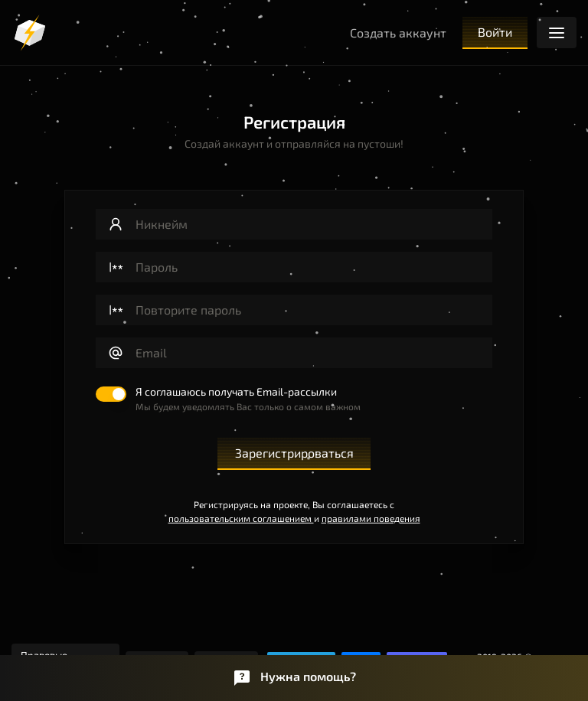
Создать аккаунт (398, 33)
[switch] (228, 400)
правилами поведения (371, 518)
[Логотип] (30, 33)
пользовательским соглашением (241, 518)
